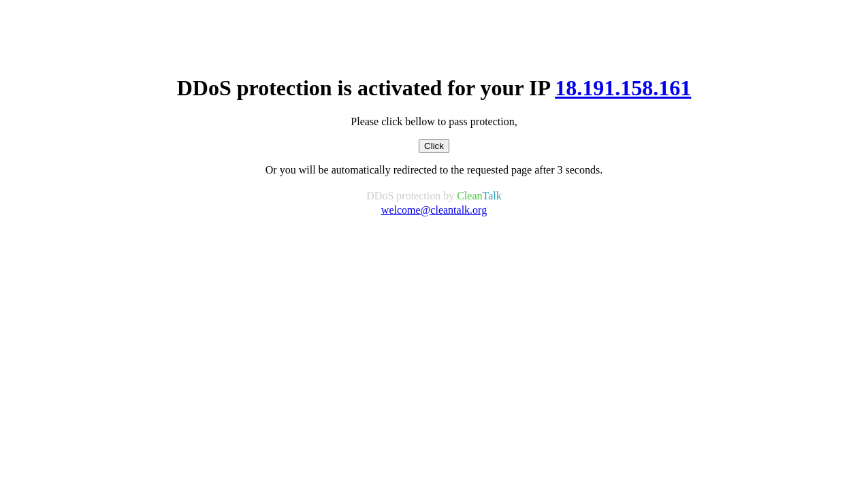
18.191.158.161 (623, 88)
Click (434, 146)
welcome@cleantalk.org (434, 210)
